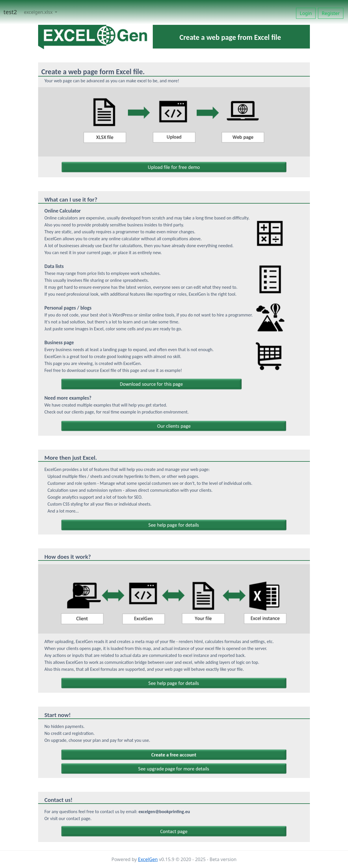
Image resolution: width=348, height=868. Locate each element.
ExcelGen (148, 859)
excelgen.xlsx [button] (39, 12)
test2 (10, 12)
